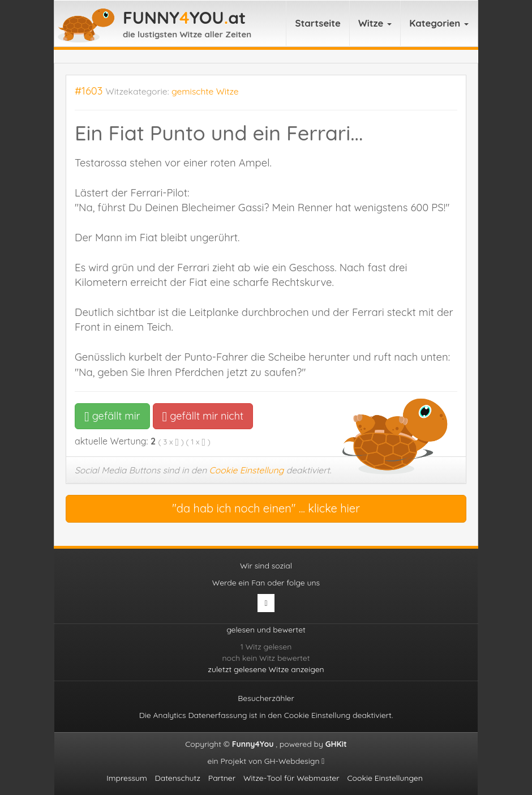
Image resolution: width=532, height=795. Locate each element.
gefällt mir (112, 416)
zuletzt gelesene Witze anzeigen (266, 669)
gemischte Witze (205, 91)
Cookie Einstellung (247, 470)
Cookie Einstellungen (385, 778)
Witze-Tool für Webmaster (291, 778)
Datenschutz (178, 778)
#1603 (89, 91)
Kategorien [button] (439, 23)
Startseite (318, 23)
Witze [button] (375, 23)
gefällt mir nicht (203, 416)
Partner (222, 778)
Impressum (127, 778)
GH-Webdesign (295, 761)
